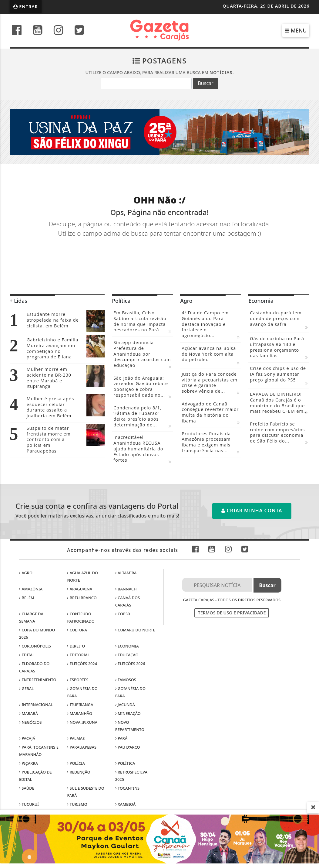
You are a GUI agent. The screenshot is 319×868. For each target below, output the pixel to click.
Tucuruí (29, 804)
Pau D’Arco (128, 747)
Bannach (126, 589)
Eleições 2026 (130, 664)
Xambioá (125, 804)
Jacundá (125, 705)
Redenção (79, 772)
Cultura (77, 630)
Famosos (126, 680)
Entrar (26, 7)
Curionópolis (35, 646)
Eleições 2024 (82, 664)
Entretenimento (38, 680)
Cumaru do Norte (135, 630)
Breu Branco (82, 598)
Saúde (27, 788)
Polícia (76, 763)
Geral (26, 689)
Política (125, 763)
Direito (76, 646)
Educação (127, 655)
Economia (127, 646)
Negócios (30, 722)
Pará (121, 738)
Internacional (36, 705)
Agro (26, 573)
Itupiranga (80, 705)
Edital (27, 655)
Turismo (77, 804)
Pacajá (27, 738)
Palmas (76, 738)
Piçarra (29, 763)
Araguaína (80, 589)
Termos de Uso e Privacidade (232, 613)
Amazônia (31, 589)
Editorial (78, 655)
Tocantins (127, 788)
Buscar (205, 83)
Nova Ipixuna (82, 722)
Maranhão (80, 713)
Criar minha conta (252, 511)
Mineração (128, 713)
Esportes (78, 680)
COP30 (123, 614)
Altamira (126, 573)
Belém (27, 598)
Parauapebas (82, 747)
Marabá (29, 713)
